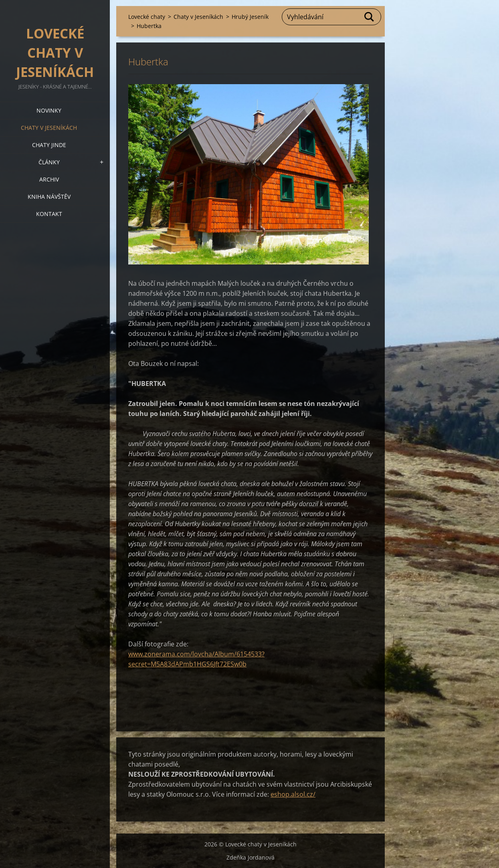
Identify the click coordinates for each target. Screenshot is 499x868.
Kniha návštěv (49, 197)
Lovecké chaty (147, 17)
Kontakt (49, 214)
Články (49, 162)
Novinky (49, 110)
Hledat (370, 17)
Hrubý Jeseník (250, 17)
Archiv (49, 179)
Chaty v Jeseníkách (49, 128)
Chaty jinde (49, 145)
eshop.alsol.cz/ (293, 794)
